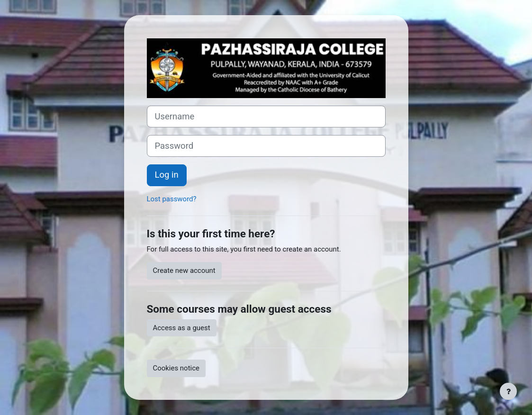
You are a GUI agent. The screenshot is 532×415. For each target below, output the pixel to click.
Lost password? (172, 199)
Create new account (184, 271)
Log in (167, 175)
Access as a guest (182, 328)
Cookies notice (176, 368)
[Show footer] (508, 391)
